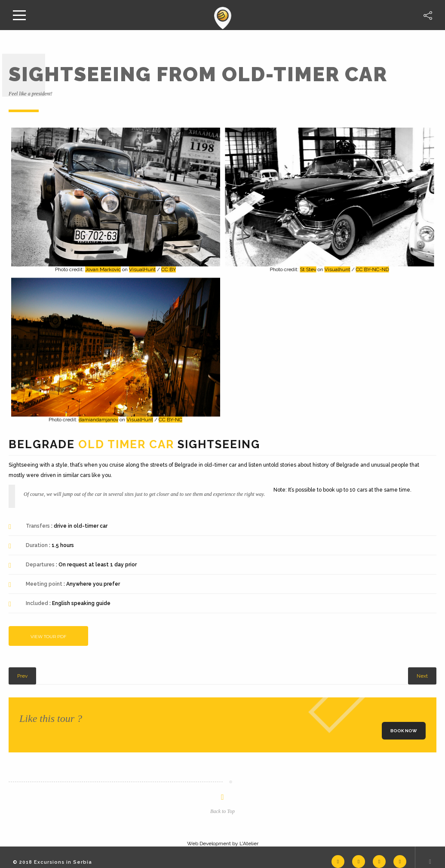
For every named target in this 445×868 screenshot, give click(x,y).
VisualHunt (142, 269)
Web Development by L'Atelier (223, 844)
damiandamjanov (98, 419)
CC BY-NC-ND (371, 269)
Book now (404, 731)
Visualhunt (336, 269)
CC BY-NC (170, 419)
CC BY (169, 269)
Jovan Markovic (103, 269)
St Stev (307, 269)
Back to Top (222, 811)
